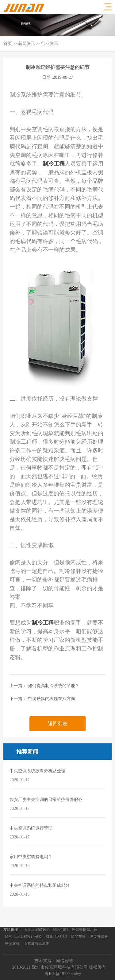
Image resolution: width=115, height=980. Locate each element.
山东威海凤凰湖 (36, 944)
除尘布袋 (78, 937)
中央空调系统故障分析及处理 (37, 771)
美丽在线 (12, 944)
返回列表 (58, 724)
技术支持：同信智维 (54, 961)
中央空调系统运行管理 (31, 828)
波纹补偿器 (99, 937)
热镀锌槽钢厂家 (85, 930)
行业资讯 (50, 44)
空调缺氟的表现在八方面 (52, 699)
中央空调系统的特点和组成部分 (40, 885)
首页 (8, 44)
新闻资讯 (27, 44)
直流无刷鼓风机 (37, 930)
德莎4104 (60, 930)
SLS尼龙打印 (56, 937)
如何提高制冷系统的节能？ (54, 686)
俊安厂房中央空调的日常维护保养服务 (46, 800)
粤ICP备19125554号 (63, 974)
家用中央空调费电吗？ (31, 857)
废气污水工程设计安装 (23, 937)
